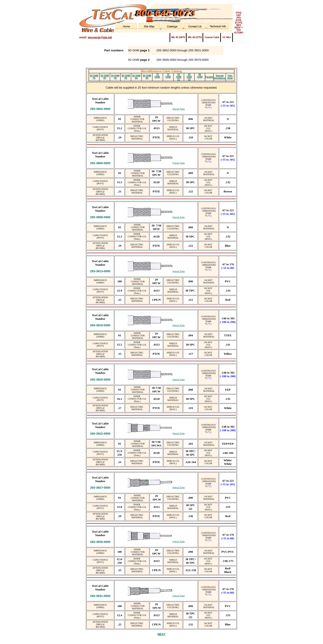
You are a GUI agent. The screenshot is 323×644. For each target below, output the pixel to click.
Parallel (209, 77)
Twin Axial (230, 77)
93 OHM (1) (179, 77)
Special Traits (179, 109)
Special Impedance (220, 77)
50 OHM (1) (94, 77)
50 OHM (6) (147, 77)
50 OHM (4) (126, 77)
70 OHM (157, 76)
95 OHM (200, 76)
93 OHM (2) (189, 77)
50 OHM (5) (136, 77)
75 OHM (168, 76)
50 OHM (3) (115, 77)
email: (96, 37)
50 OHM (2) (105, 77)
